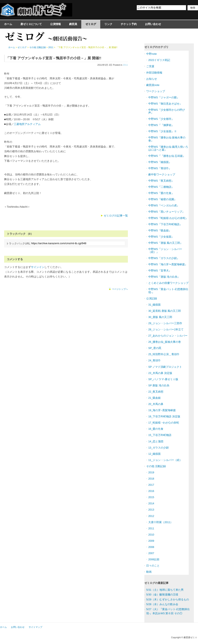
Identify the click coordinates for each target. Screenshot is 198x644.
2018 (151, 479)
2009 (151, 541)
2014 (151, 503)
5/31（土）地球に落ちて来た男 (165, 590)
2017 (151, 485)
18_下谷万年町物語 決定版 (164, 416)
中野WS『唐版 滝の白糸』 (164, 277)
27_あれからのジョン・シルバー (168, 336)
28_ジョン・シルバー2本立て (166, 329)
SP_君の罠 (155, 348)
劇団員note (153, 85)
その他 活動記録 (38, 47)
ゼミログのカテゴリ (156, 47)
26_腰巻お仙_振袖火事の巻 (165, 342)
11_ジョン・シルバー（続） (165, 460)
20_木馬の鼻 (156, 404)
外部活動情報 (154, 73)
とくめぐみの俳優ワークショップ (168, 283)
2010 (151, 535)
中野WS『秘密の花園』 (163, 199)
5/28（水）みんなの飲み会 (162, 604)
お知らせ (152, 79)
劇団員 (73, 24)
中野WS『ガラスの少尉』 (164, 258)
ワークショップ (156, 91)
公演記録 (152, 298)
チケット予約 (129, 24)
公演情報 (55, 24)
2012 (151, 516)
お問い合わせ (153, 24)
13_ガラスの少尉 (159, 448)
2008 (151, 547)
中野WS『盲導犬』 (160, 271)
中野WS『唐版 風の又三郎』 (166, 243)
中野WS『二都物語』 (161, 187)
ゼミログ (91, 24)
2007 (151, 553)
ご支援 (150, 66)
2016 (151, 491)
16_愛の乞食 (156, 429)
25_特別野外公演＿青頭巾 (164, 354)
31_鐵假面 (154, 305)
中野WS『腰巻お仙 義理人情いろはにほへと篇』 (168, 148)
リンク (108, 24)
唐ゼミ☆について (31, 24)
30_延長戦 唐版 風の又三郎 (165, 311)
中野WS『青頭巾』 (160, 168)
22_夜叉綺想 (156, 392)
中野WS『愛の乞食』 (161, 193)
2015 (151, 497)
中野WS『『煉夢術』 (161, 125)
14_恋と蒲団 (156, 441)
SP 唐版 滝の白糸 (159, 385)
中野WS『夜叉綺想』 (161, 181)
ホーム (8, 24)
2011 (125, 65)
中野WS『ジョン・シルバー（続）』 (165, 251)
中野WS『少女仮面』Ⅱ (163, 131)
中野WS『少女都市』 (161, 119)
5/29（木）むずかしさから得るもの (168, 599)
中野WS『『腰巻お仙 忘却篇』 (167, 156)
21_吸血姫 (154, 398)
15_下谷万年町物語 (160, 435)
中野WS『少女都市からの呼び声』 (167, 111)
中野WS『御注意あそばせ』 (165, 104)
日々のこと (153, 566)
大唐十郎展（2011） (161, 522)
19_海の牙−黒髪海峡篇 (162, 410)
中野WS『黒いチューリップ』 (167, 212)
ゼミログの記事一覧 (116, 216)
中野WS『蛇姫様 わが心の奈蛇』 (168, 218)
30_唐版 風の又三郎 (160, 317)
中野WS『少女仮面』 (161, 237)
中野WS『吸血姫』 (160, 230)
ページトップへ (120, 289)
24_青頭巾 (154, 360)
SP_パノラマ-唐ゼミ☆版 (163, 379)
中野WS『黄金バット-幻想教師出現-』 (168, 291)
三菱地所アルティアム (27, 124)
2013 (151, 510)
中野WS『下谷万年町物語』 (165, 224)
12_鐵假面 (154, 454)
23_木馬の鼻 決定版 (160, 373)
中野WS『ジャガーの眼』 (164, 97)
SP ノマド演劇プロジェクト (165, 367)
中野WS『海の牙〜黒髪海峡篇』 (168, 264)
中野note (151, 54)
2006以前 (154, 559)
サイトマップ (35, 627)
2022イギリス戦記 (159, 60)
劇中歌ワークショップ (162, 174)
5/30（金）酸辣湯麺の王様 (162, 595)
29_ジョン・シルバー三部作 (165, 323)
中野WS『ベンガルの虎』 (164, 205)
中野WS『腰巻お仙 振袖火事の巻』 (167, 139)
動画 (149, 572)
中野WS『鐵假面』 (160, 162)
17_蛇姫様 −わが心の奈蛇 (164, 423)
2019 (151, 472)
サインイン (38, 267)
